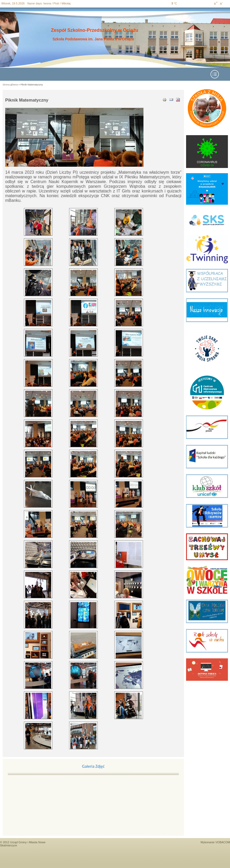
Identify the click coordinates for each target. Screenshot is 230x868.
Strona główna (10, 85)
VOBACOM (223, 842)
